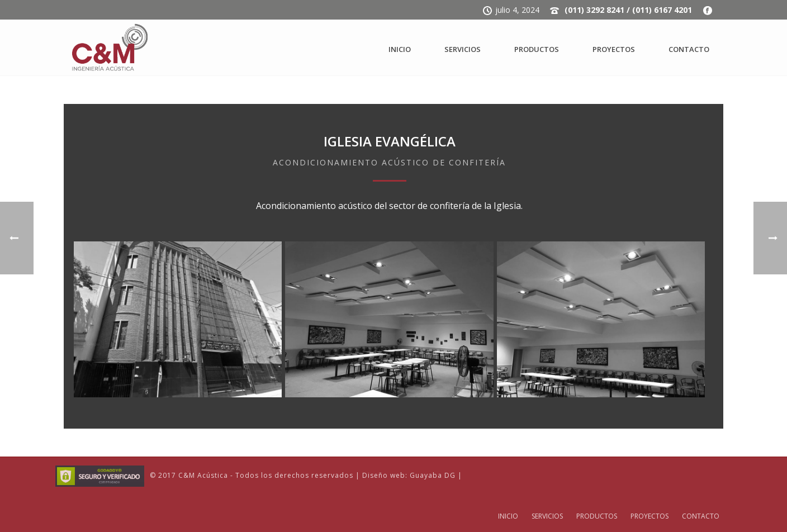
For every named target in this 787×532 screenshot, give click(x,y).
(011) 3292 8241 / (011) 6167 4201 (628, 10)
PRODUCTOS (537, 49)
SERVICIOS (463, 49)
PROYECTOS (614, 49)
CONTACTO (689, 49)
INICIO (400, 49)
